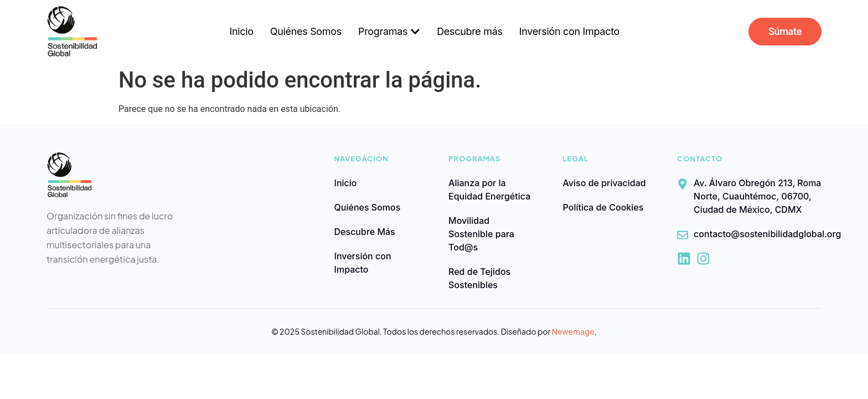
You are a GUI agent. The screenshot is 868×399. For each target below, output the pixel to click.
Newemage (573, 331)
